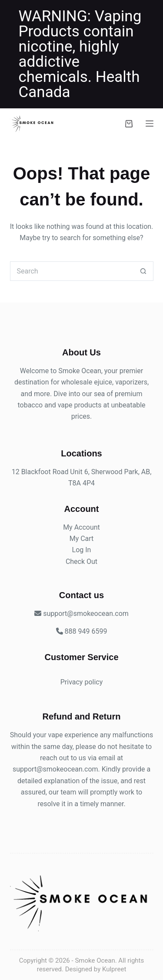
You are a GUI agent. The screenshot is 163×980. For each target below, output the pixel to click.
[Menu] (150, 124)
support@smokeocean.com (55, 769)
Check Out (81, 562)
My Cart (82, 539)
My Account (81, 527)
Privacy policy (82, 682)
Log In (82, 550)
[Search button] (144, 271)
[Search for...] (72, 271)
